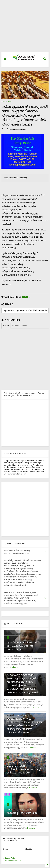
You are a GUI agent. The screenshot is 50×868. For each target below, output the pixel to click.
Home (3, 102)
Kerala (10, 102)
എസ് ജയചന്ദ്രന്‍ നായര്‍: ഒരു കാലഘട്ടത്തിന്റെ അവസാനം (22, 646)
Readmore (14, 667)
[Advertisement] (24, 27)
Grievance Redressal (13, 861)
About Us (29, 849)
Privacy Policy (10, 858)
